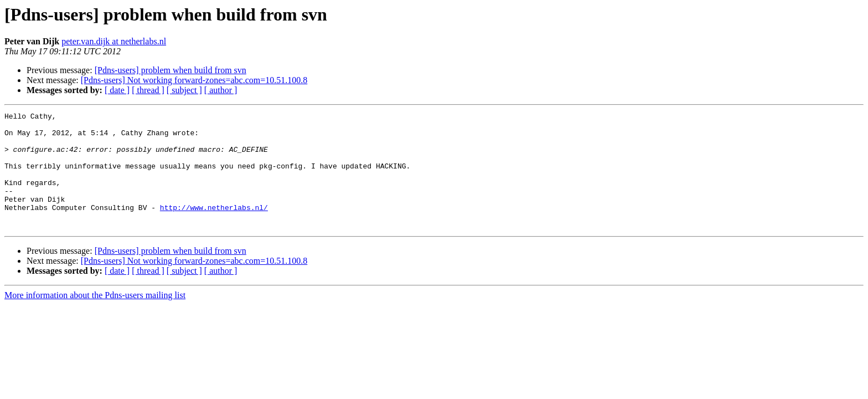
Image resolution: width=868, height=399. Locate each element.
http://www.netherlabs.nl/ (214, 227)
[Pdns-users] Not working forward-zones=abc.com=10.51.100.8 (194, 80)
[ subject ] (184, 90)
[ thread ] (148, 90)
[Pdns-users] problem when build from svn (170, 70)
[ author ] (221, 90)
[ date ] (117, 90)
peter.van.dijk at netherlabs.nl (114, 41)
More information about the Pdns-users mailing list (95, 318)
